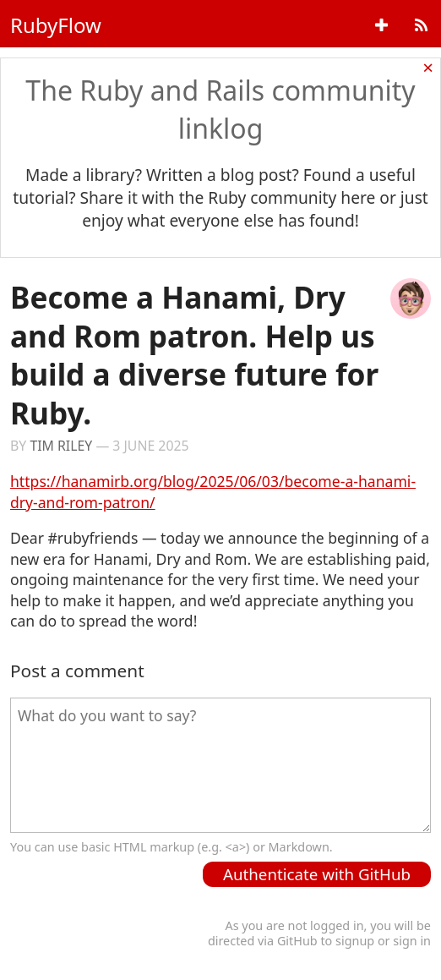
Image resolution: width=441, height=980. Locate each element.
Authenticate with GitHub (317, 874)
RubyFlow (56, 25)
